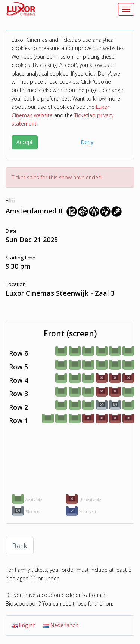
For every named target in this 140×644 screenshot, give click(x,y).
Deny (87, 142)
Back (20, 546)
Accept (25, 142)
